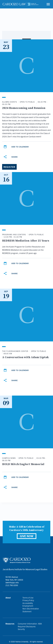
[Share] (5, 157)
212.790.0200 (12, 585)
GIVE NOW (27, 536)
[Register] (9, 167)
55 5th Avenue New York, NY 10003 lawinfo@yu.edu (14, 580)
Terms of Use (28, 598)
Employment (28, 606)
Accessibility (28, 603)
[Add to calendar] (5, 147)
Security (21, 629)
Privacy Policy (28, 600)
